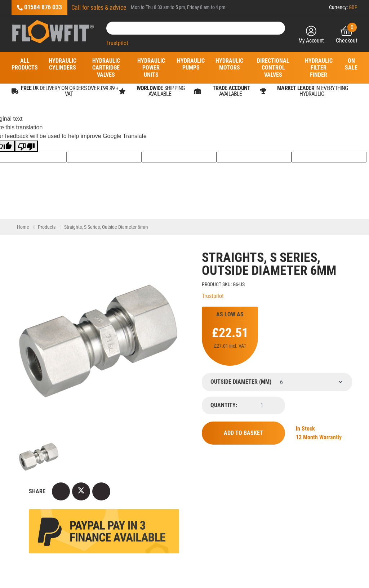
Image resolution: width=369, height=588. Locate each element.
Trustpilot (117, 43)
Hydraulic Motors (229, 64)
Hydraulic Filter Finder (319, 68)
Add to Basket (243, 433)
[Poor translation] (26, 146)
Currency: (343, 7)
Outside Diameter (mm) (241, 382)
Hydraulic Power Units (151, 68)
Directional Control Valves (273, 68)
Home (23, 227)
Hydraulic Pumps (191, 64)
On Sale (351, 64)
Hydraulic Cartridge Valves (106, 68)
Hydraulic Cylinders (63, 64)
